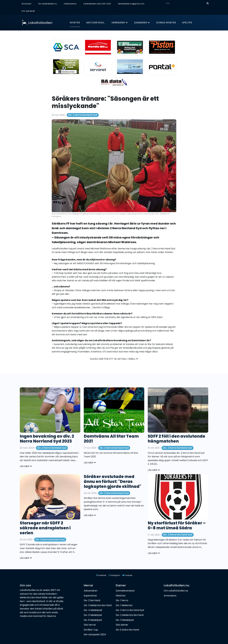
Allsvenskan (91, 591)
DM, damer (122, 625)
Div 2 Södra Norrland (127, 630)
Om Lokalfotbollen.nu (48, 4)
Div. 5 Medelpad (93, 615)
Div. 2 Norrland (92, 600)
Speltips (187, 23)
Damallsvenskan (125, 591)
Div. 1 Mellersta (124, 605)
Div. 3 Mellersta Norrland (98, 605)
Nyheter (75, 23)
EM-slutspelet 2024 (95, 634)
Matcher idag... (96, 23)
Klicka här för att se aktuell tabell (114, 359)
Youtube (127, 575)
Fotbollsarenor (70, 4)
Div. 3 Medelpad (125, 620)
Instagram (114, 575)
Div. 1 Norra (122, 600)
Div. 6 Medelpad (93, 620)
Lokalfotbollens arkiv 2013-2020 (97, 4)
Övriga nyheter (166, 23)
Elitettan (121, 596)
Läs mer (26, 466)
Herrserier (118, 23)
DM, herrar (90, 625)
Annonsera (26, 4)
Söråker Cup (91, 630)
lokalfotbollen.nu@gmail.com (131, 4)
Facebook (101, 575)
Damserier (140, 23)
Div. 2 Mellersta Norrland (130, 615)
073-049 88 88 (28, 11)
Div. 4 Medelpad (93, 610)
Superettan (90, 596)
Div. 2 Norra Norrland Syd (83, 115)
